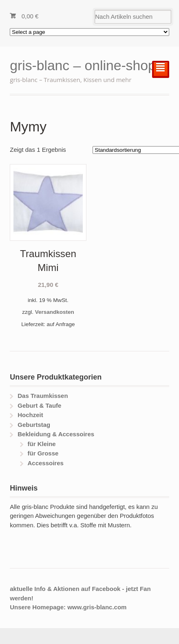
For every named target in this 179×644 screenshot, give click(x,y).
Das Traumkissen (43, 396)
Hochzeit (30, 415)
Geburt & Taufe (39, 405)
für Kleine (41, 444)
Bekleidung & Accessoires (56, 434)
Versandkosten (55, 312)
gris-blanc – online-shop (83, 66)
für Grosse (43, 453)
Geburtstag (34, 425)
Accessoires (45, 463)
